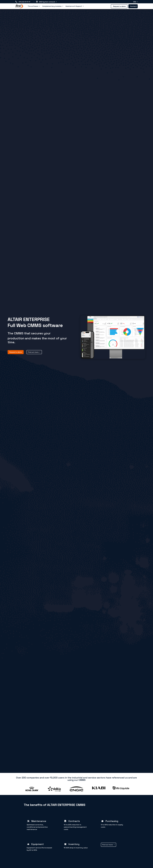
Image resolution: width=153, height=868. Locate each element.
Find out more (33, 352)
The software (33, 6)
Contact (133, 6)
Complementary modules (52, 6)
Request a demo (119, 6)
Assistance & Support (74, 6)
